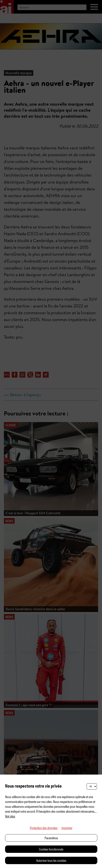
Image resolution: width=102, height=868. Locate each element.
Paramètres (51, 838)
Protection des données (44, 828)
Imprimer (67, 828)
